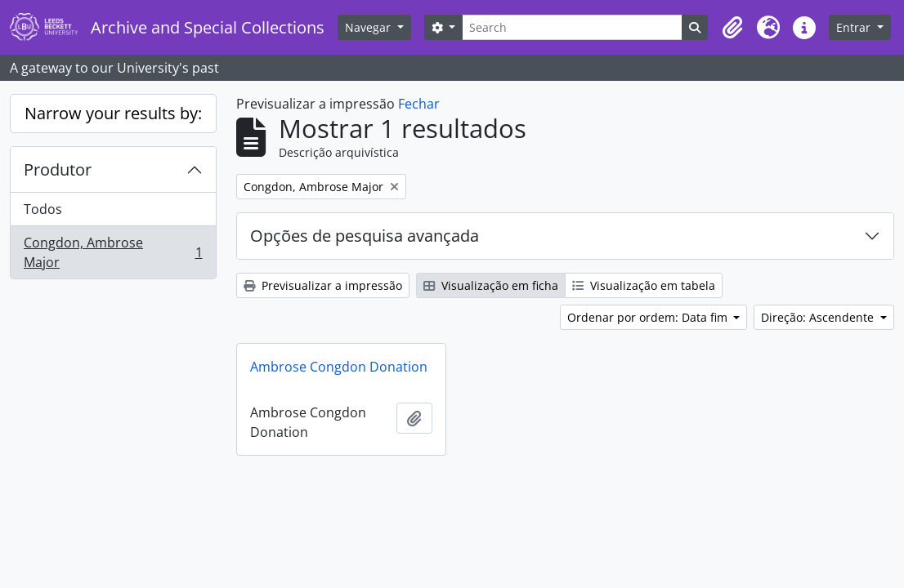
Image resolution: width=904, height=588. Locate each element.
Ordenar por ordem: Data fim (649, 317)
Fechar (419, 104)
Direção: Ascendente (819, 317)
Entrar (855, 27)
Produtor (58, 169)
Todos (43, 209)
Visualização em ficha (491, 285)
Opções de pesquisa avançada (365, 236)
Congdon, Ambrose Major (113, 252)
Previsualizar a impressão (323, 285)
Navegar (369, 27)
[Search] (572, 27)
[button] (732, 28)
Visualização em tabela (644, 285)
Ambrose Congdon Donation (339, 367)
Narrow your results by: (113, 113)
